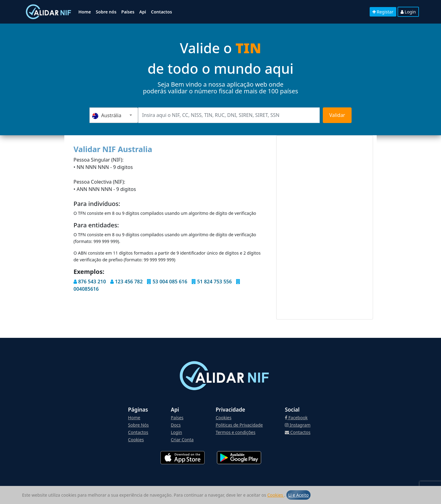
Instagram (298, 425)
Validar (337, 115)
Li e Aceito (298, 495)
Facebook (296, 418)
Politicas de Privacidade (239, 425)
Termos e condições (236, 432)
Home (85, 12)
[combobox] (114, 115)
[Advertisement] (325, 227)
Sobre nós (106, 12)
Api (143, 12)
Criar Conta (182, 440)
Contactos (162, 12)
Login (408, 12)
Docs (176, 425)
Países (128, 12)
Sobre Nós (138, 425)
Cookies (276, 495)
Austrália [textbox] (107, 116)
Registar (383, 12)
